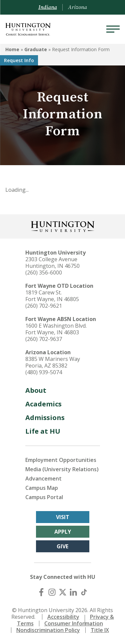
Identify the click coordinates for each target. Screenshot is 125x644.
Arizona (77, 7)
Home (12, 49)
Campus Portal (44, 497)
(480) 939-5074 (44, 372)
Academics (43, 404)
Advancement (43, 479)
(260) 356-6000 (44, 272)
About (36, 390)
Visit (63, 517)
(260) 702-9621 (44, 306)
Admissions (45, 418)
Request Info (19, 60)
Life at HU (43, 431)
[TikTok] (84, 592)
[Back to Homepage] (63, 226)
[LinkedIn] (73, 592)
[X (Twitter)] (63, 592)
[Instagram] (52, 592)
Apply (63, 532)
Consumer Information (74, 623)
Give (62, 546)
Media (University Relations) (62, 469)
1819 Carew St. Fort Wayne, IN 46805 (52, 296)
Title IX (100, 630)
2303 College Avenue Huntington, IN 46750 (52, 263)
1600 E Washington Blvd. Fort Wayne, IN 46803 (56, 329)
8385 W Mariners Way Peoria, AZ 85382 (53, 362)
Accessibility (63, 617)
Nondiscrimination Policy (48, 630)
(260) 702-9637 (44, 339)
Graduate (36, 49)
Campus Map (42, 488)
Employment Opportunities (61, 460)
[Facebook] (41, 592)
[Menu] (113, 29)
